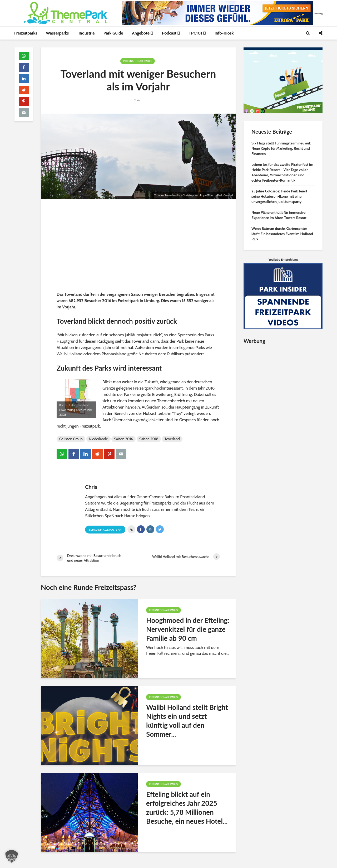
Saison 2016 (123, 439)
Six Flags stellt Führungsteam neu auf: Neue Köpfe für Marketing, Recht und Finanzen (281, 148)
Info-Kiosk (224, 33)
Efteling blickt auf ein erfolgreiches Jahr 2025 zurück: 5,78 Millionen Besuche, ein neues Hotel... (187, 808)
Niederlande (98, 439)
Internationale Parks (138, 61)
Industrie (87, 33)
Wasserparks (58, 33)
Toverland (172, 439)
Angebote (142, 33)
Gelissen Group (71, 439)
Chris (137, 100)
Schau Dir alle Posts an (105, 530)
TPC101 (197, 33)
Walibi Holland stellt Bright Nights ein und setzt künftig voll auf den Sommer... (187, 721)
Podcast (171, 33)
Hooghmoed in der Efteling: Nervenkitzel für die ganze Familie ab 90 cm (188, 629)
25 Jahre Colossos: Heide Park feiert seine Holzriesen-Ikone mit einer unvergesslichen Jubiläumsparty (279, 196)
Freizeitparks (26, 33)
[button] (12, 856)
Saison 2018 (149, 439)
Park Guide (113, 33)
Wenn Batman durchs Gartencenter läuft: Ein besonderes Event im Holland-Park (283, 234)
